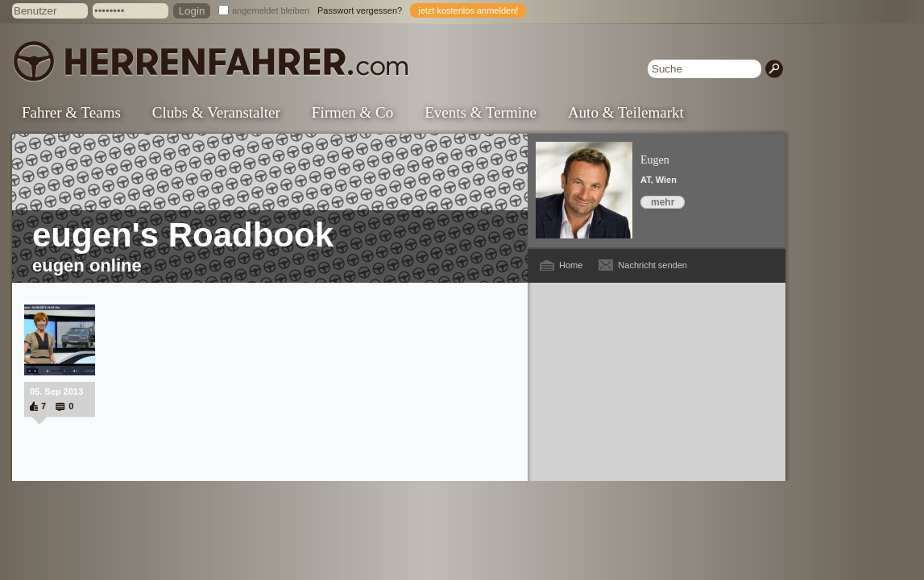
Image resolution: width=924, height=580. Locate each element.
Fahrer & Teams (71, 112)
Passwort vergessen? (360, 10)
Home (571, 265)
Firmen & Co (352, 112)
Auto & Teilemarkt (626, 112)
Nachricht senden (653, 265)
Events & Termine (481, 112)
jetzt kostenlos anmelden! (468, 10)
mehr (663, 202)
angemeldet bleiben (271, 10)
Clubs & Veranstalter (216, 112)
